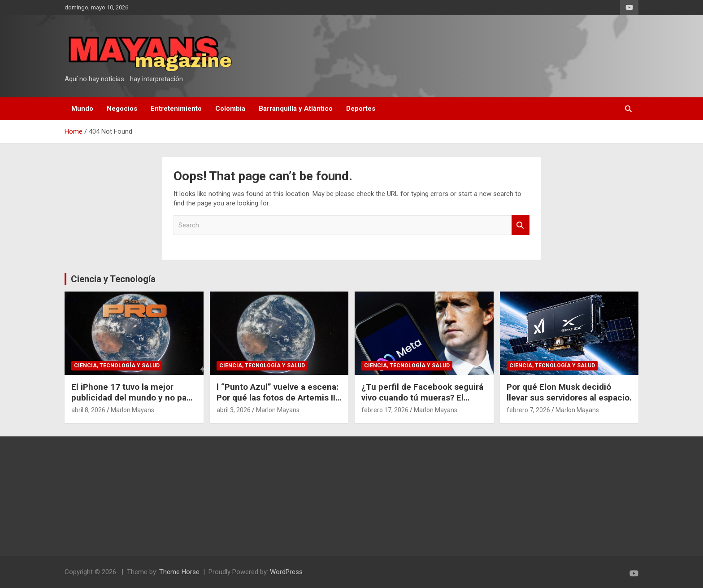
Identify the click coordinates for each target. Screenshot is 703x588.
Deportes (361, 109)
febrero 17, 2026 (385, 410)
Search (521, 225)
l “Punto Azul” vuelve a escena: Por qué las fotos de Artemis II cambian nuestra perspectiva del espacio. (278, 403)
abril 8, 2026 (88, 410)
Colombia (230, 109)
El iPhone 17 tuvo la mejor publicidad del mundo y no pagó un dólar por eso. (134, 398)
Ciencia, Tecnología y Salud (117, 366)
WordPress (286, 572)
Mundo (82, 109)
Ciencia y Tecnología (113, 279)
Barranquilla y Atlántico (296, 109)
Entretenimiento (176, 109)
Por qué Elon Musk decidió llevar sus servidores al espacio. (569, 392)
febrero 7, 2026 (528, 410)
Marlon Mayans (132, 410)
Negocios (122, 109)
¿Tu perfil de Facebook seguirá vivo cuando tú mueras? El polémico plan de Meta (422, 398)
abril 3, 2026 (234, 410)
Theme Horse (179, 572)
